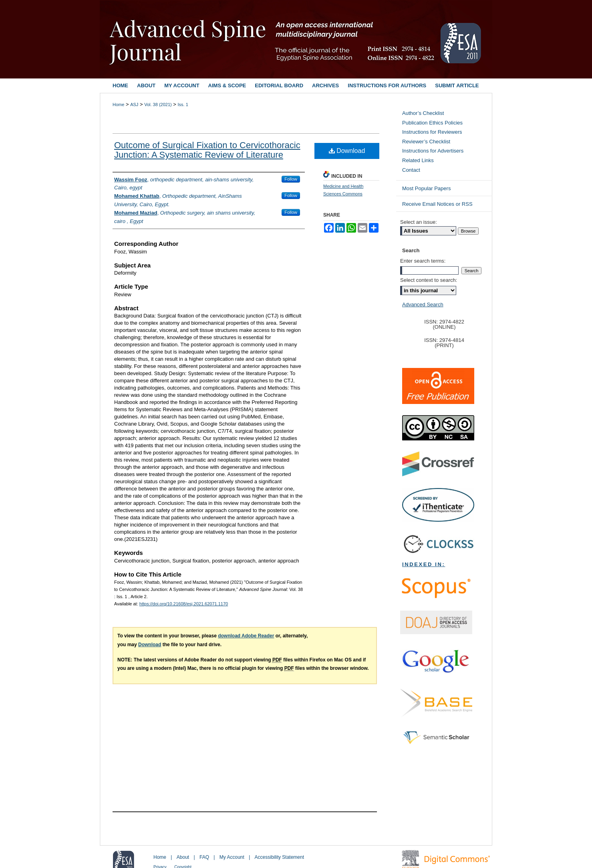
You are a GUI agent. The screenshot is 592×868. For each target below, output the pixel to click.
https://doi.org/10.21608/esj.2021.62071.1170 (184, 604)
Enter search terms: (423, 261)
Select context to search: (429, 280)
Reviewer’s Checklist (426, 142)
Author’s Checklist (423, 113)
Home (118, 104)
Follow (291, 179)
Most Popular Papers (426, 188)
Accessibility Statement (279, 857)
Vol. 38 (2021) (158, 104)
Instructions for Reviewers (432, 132)
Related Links (418, 160)
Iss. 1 (183, 104)
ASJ (134, 104)
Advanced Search (423, 304)
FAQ (204, 857)
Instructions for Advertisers (433, 151)
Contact (411, 170)
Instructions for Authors (387, 85)
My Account (232, 857)
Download (347, 151)
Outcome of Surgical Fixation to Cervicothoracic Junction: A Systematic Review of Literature (207, 150)
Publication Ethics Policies (432, 123)
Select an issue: (419, 222)
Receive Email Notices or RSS (437, 204)
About (183, 857)
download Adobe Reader (246, 636)
